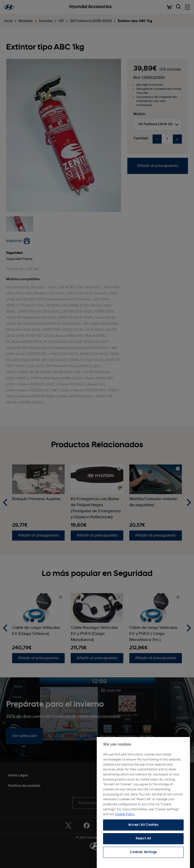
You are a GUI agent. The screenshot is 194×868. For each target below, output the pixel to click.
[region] (143, 803)
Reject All (143, 839)
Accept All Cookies (143, 825)
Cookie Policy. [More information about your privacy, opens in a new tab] (125, 814)
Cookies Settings (143, 852)
